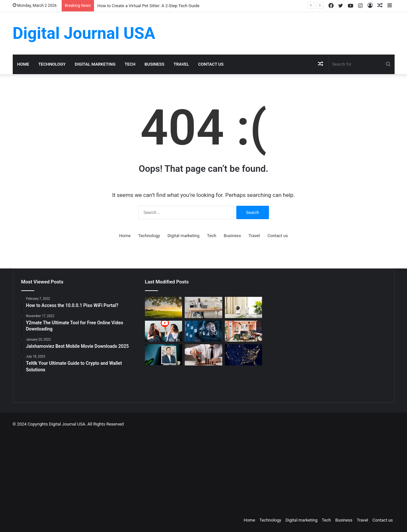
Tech (130, 64)
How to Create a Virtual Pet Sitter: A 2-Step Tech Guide (148, 6)
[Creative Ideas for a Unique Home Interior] (243, 331)
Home (23, 64)
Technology (52, 64)
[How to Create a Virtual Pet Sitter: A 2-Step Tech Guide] (243, 307)
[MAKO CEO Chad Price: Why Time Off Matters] (164, 355)
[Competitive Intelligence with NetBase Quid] (203, 331)
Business (155, 64)
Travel (181, 64)
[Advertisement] (236, 470)
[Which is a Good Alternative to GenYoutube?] (164, 331)
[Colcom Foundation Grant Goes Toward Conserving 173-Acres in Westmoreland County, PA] (164, 307)
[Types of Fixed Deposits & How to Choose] (203, 355)
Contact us (211, 64)
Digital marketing (95, 64)
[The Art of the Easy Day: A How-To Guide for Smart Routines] (203, 307)
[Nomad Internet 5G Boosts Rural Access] (243, 355)
